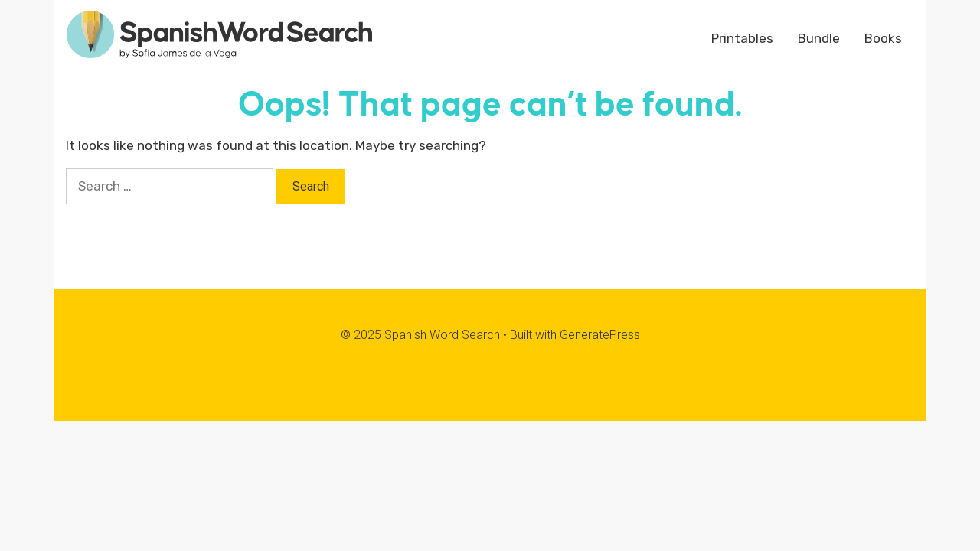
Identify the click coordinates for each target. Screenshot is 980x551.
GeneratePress (600, 335)
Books (883, 38)
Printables (742, 38)
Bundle (819, 38)
